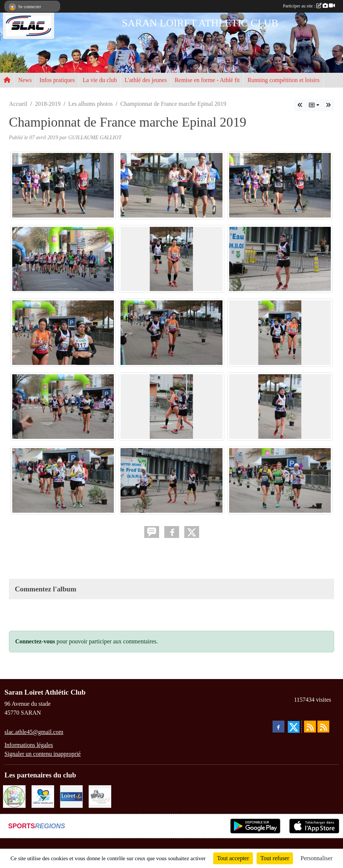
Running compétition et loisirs (283, 80)
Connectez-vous (35, 641)
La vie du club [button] (100, 80)
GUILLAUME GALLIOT (95, 137)
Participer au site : (309, 6)
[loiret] (71, 796)
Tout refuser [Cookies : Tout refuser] (275, 858)
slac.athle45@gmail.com (34, 732)
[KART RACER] (100, 796)
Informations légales (29, 745)
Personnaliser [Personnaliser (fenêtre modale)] (317, 858)
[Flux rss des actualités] (310, 727)
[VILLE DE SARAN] (14, 796)
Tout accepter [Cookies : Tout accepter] (233, 858)
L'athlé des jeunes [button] (146, 80)
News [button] (25, 80)
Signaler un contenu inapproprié (43, 754)
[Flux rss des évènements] (323, 727)
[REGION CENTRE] (43, 796)
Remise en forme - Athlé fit (207, 80)
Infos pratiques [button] (57, 80)
